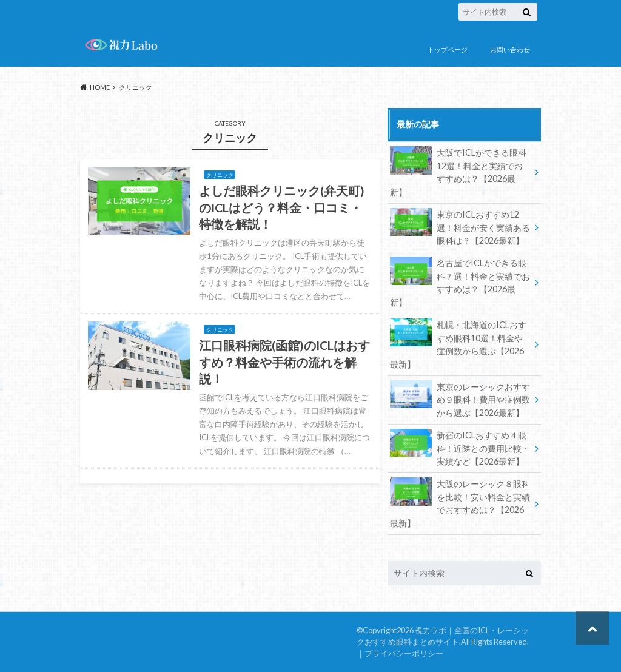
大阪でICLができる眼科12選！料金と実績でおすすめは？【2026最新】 (458, 172)
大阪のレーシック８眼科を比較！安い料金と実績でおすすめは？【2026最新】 (460, 503)
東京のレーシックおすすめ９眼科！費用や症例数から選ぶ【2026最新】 (460, 399)
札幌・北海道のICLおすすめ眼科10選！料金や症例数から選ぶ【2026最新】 (458, 344)
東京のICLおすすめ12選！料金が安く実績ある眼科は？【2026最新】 (460, 227)
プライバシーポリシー (404, 653)
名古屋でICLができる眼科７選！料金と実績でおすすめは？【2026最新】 (460, 282)
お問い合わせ (510, 49)
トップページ (448, 49)
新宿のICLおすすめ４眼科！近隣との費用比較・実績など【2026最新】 (460, 448)
